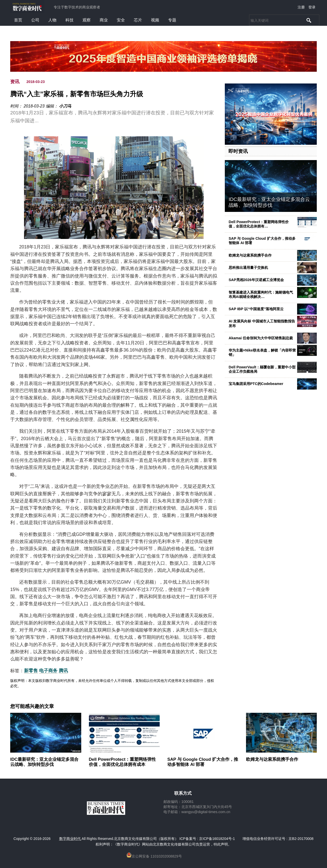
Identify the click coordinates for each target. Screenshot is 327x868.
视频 (155, 20)
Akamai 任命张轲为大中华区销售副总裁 (261, 338)
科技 (69, 20)
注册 (301, 7)
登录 (312, 7)
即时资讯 (238, 151)
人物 (52, 20)
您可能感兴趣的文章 (32, 706)
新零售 (31, 671)
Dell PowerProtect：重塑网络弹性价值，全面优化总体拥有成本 (122, 762)
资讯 (15, 82)
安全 (121, 20)
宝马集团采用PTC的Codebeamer (256, 384)
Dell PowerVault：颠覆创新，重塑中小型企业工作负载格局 (262, 369)
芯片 (138, 20)
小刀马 (65, 106)
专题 (172, 20)
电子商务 (48, 671)
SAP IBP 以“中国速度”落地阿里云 (256, 309)
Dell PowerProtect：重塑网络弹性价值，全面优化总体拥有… (259, 224)
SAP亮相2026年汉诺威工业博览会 (256, 280)
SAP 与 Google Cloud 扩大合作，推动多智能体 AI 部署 (203, 762)
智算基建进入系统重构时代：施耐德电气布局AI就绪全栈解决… (261, 294)
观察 (87, 20)
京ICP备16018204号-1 (217, 839)
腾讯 (63, 671)
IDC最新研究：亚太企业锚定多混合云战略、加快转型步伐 (269, 202)
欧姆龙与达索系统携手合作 (250, 255)
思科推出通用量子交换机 (248, 268)
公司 (35, 20)
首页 (18, 20)
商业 (104, 20)
